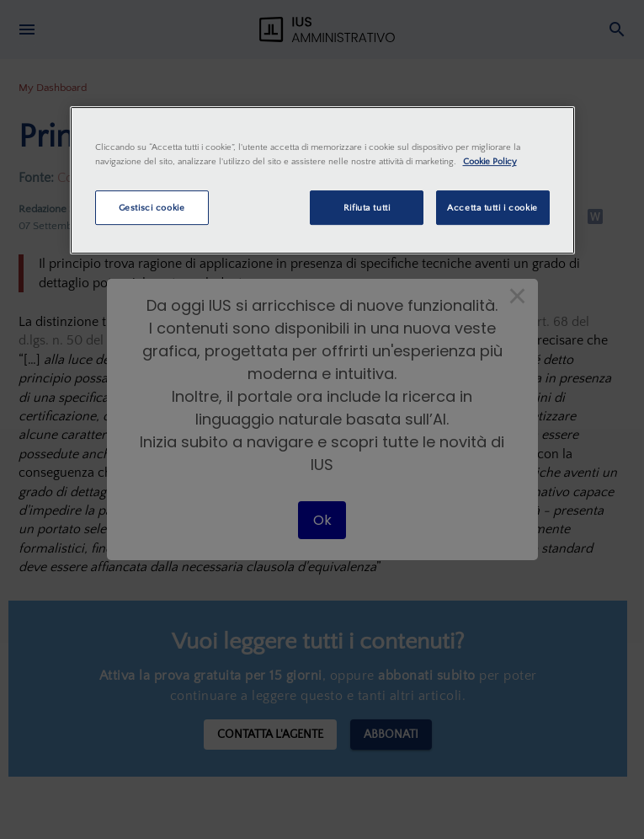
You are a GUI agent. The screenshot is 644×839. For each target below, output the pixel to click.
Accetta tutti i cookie (492, 208)
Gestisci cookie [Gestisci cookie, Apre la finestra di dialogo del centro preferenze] (152, 208)
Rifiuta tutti (367, 208)
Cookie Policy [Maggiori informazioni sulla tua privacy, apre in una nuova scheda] (490, 162)
